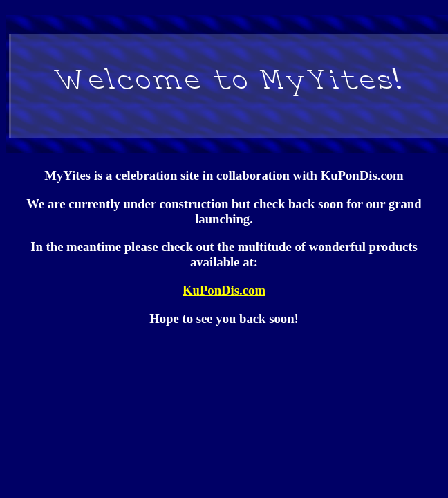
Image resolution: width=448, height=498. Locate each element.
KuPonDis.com (224, 290)
